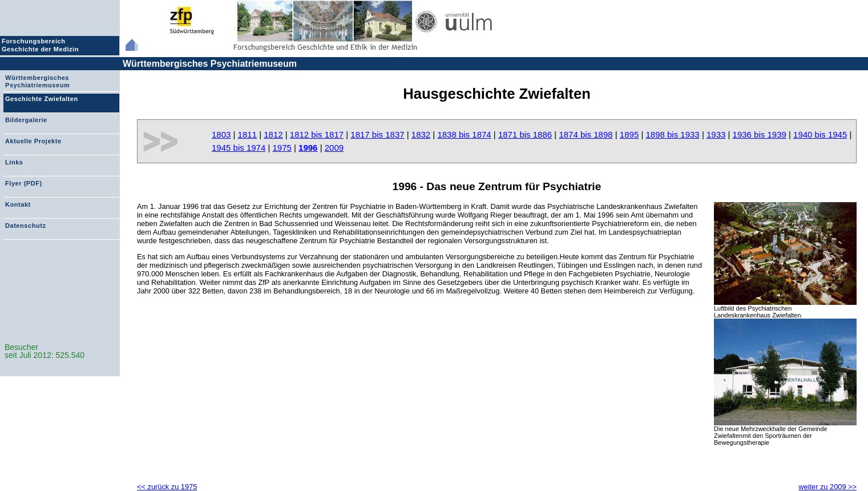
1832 (421, 134)
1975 (282, 148)
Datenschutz (25, 226)
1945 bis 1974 (239, 148)
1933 (716, 134)
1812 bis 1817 (317, 134)
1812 (273, 134)
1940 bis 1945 (820, 134)
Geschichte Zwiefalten (42, 99)
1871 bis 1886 (525, 134)
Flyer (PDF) (24, 183)
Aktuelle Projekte (33, 141)
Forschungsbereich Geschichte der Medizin (42, 45)
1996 (308, 148)
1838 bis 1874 (464, 134)
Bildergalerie (26, 120)
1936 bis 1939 (760, 134)
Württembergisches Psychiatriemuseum (210, 64)
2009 (334, 148)
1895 (629, 134)
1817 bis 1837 (377, 134)
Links (14, 162)
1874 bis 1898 (586, 134)
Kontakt (18, 204)
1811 (247, 134)
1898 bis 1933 (672, 134)
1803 (221, 134)
